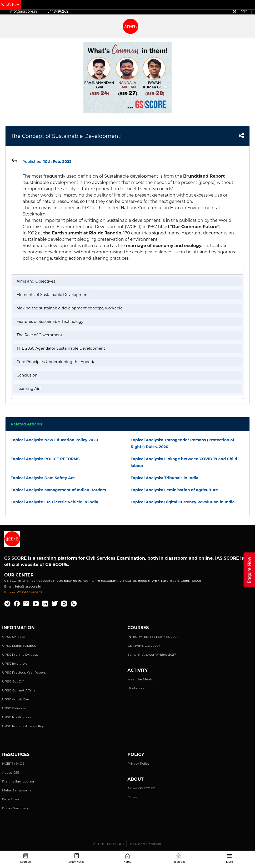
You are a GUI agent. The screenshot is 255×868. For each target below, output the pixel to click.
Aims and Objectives (36, 281)
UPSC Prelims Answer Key (23, 726)
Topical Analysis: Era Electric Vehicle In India (54, 502)
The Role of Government (39, 335)
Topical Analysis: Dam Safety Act (43, 478)
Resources (179, 858)
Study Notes (76, 858)
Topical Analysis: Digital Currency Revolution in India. (183, 502)
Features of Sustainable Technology (50, 322)
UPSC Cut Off (13, 681)
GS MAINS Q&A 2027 (144, 646)
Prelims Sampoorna (18, 781)
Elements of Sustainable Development (53, 295)
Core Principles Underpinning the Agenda (56, 362)
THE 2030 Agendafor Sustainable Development (61, 348)
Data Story (11, 799)
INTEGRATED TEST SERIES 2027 (153, 637)
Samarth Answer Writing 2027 (152, 654)
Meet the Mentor (141, 679)
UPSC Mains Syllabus (19, 646)
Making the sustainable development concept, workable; (70, 308)
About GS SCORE (141, 788)
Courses (25, 858)
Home (127, 858)
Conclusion (27, 375)
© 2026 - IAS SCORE (109, 844)
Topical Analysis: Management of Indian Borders (58, 490)
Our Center (19, 575)
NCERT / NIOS (13, 763)
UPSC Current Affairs (19, 690)
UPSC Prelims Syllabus (20, 654)
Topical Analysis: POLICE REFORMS (45, 459)
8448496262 (58, 11)
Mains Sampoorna (17, 790)
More (229, 858)
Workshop (136, 688)
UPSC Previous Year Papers (24, 672)
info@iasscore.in (23, 11)
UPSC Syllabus (14, 637)
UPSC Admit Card (16, 699)
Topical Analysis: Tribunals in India (165, 478)
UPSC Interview (15, 663)
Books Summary (15, 808)
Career (133, 797)
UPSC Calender (14, 708)
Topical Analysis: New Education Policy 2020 (54, 440)
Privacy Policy (139, 763)
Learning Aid (29, 389)
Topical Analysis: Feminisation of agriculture (174, 490)
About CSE (11, 772)
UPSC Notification (17, 717)
